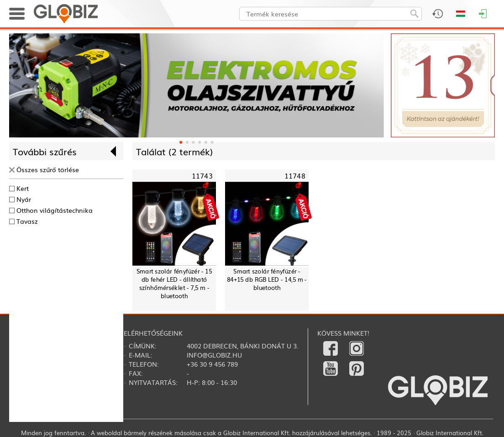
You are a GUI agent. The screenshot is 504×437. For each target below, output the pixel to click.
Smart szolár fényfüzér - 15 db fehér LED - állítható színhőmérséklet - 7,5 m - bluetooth (174, 283)
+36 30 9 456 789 (212, 364)
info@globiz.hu (214, 355)
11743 (202, 176)
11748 (295, 176)
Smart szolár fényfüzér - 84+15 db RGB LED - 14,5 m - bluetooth (267, 279)
